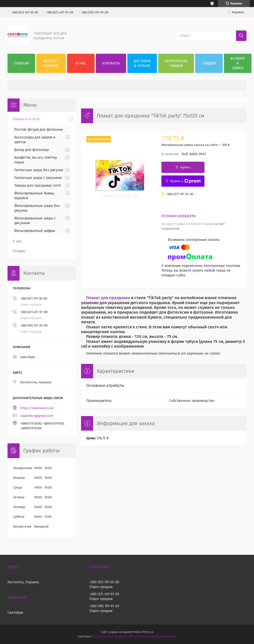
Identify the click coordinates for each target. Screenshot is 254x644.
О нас (81, 63)
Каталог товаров (50, 63)
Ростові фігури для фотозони (38, 130)
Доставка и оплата (142, 63)
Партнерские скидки (176, 63)
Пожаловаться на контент (111, 637)
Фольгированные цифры (35, 231)
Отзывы (19, 251)
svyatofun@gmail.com (37, 416)
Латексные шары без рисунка (39, 170)
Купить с (185, 181)
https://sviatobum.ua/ (37, 408)
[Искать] (241, 36)
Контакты (111, 63)
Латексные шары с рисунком (38, 178)
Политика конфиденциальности (154, 637)
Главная (21, 63)
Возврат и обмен (238, 63)
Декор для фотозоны (32, 150)
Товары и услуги (26, 119)
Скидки (209, 63)
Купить (185, 167)
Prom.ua (148, 632)
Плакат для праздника (108, 298)
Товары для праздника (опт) (38, 186)
